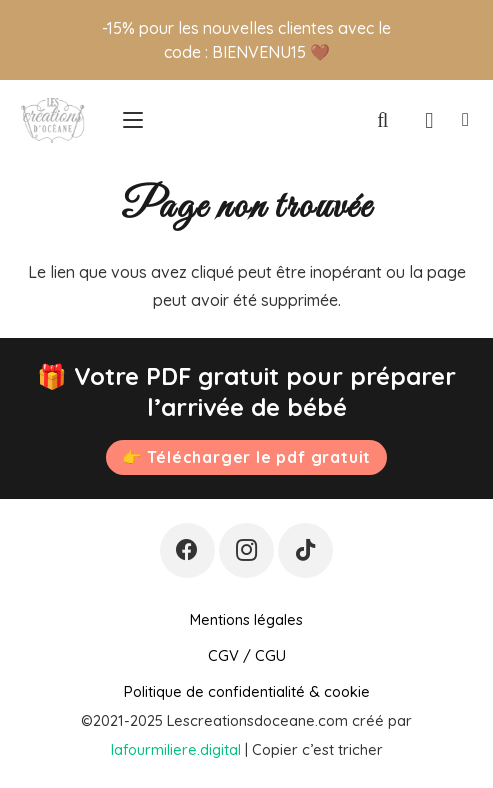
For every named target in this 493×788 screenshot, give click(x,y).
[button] (133, 120)
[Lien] (465, 120)
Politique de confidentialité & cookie (247, 691)
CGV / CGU (247, 655)
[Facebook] (187, 550)
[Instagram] (246, 550)
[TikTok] (305, 550)
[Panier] (429, 120)
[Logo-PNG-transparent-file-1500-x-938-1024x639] (52, 120)
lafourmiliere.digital (176, 749)
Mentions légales (246, 619)
